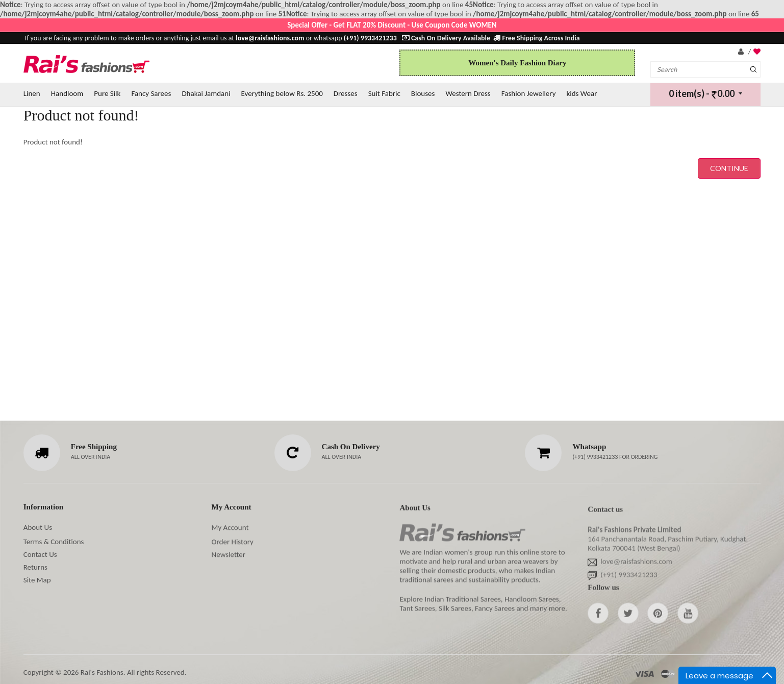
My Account (230, 528)
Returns (35, 567)
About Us (38, 527)
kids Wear (581, 93)
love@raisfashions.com (636, 564)
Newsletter (229, 555)
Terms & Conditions (54, 542)
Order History (233, 542)
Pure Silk (107, 93)
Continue (729, 168)
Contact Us (40, 554)
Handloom (67, 93)
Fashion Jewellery (529, 93)
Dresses (346, 93)
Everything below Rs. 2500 (282, 93)
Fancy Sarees (151, 93)
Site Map (37, 580)
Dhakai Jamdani (206, 93)
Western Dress (468, 93)
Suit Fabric (384, 93)
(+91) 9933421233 (596, 457)
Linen (32, 93)
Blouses (423, 93)
